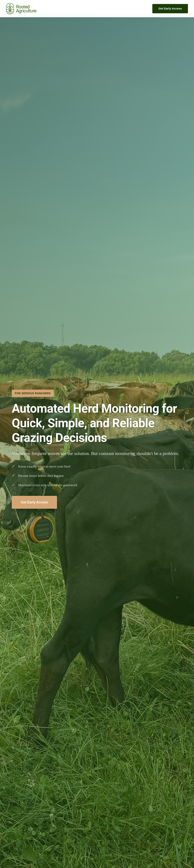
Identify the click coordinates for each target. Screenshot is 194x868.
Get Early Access (170, 8)
